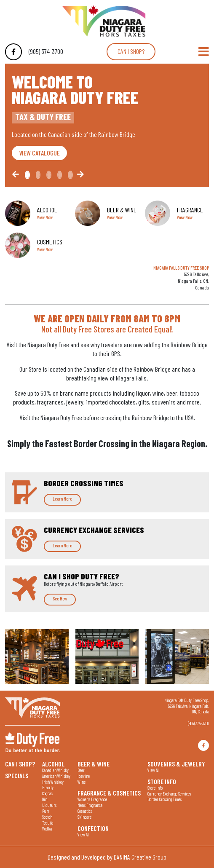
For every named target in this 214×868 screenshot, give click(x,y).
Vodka (47, 829)
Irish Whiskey (53, 782)
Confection (93, 828)
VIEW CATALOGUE (39, 153)
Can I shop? (131, 51)
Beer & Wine (94, 764)
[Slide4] (70, 175)
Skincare (84, 817)
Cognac (47, 793)
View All (83, 835)
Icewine (84, 776)
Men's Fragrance (90, 805)
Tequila (48, 823)
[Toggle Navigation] (204, 52)
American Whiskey (56, 776)
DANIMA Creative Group (140, 857)
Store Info (162, 781)
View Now (45, 217)
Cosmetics (85, 811)
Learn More (62, 499)
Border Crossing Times (165, 799)
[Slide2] (49, 175)
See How (60, 599)
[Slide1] (38, 175)
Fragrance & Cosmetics (109, 793)
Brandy (48, 787)
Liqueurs (49, 805)
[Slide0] (27, 175)
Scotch (47, 817)
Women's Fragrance (92, 799)
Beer (81, 770)
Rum (45, 811)
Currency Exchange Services (169, 794)
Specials (17, 775)
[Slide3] (60, 175)
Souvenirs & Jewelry (176, 764)
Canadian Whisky (55, 770)
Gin (45, 799)
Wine (82, 782)
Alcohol (53, 764)
